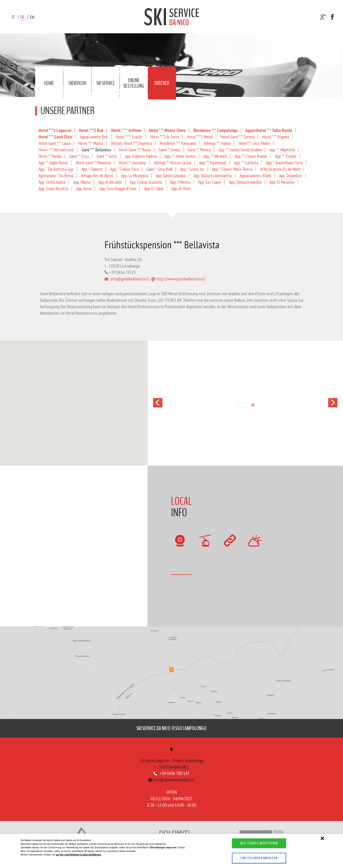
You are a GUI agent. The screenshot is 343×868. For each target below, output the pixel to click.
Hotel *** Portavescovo (56, 150)
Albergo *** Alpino (217, 143)
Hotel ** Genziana (132, 163)
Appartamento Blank (255, 176)
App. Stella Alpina (52, 182)
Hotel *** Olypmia (276, 137)
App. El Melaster (282, 182)
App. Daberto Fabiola (141, 156)
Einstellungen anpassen (259, 858)
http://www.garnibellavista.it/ (178, 279)
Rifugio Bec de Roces (97, 176)
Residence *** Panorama (178, 143)
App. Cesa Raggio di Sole (118, 188)
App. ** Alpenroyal (213, 163)
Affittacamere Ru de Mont (280, 169)
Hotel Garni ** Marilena (93, 163)
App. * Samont (92, 169)
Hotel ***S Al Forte (165, 137)
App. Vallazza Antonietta (213, 176)
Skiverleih (77, 83)
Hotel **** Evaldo (129, 137)
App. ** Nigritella (282, 150)
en (32, 17)
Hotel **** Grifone (126, 130)
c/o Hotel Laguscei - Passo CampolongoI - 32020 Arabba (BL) (172, 759)
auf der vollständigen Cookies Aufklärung (78, 854)
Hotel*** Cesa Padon (254, 143)
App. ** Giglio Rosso (53, 163)
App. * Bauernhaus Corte (284, 163)
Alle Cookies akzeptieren (259, 843)
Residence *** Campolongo (216, 130)
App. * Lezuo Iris (192, 169)
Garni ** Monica (199, 150)
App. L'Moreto (180, 182)
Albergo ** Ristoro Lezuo (173, 163)
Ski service (105, 83)
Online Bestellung (134, 83)
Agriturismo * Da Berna (56, 176)
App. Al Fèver (181, 188)
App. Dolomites (291, 176)
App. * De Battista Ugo (56, 169)
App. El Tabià (154, 188)
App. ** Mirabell (215, 156)
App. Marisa (82, 182)
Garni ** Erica (79, 156)
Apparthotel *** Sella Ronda (269, 130)
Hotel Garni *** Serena (238, 137)
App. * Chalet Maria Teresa (232, 169)
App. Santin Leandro (171, 176)
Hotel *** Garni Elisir (55, 137)
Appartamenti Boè (94, 137)
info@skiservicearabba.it (171, 780)
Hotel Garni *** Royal (135, 150)
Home (49, 83)
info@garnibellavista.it (127, 279)
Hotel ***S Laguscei (55, 130)
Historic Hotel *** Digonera (131, 143)
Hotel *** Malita (91, 143)
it (13, 17)
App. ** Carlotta (246, 163)
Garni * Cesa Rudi (159, 169)
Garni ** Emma (169, 150)
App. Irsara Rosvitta (54, 188)
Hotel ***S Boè (91, 130)
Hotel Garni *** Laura (55, 143)
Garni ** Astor (107, 156)
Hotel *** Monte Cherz (167, 130)
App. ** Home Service (180, 156)
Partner (162, 83)
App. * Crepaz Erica (125, 169)
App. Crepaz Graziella (146, 182)
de (22, 17)
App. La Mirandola (135, 176)
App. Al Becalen (110, 182)
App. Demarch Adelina (245, 182)
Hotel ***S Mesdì (200, 137)
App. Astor (84, 188)
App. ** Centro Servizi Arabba (240, 150)
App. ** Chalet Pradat (251, 156)
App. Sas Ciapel (210, 182)
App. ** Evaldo (286, 156)
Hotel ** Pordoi (50, 156)
